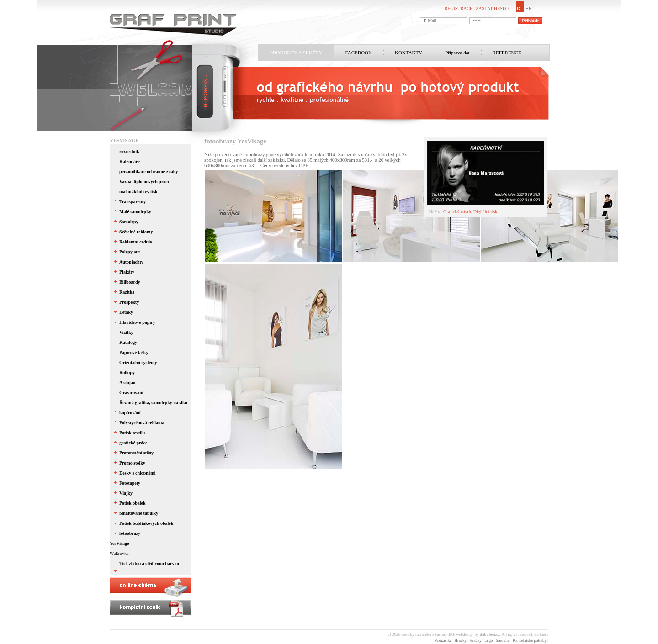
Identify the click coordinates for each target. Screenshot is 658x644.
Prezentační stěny (136, 453)
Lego (489, 640)
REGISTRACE (459, 8)
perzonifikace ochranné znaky (149, 172)
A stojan (127, 383)
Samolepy (129, 222)
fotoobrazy (130, 533)
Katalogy (128, 342)
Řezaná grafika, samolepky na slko (153, 403)
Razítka (127, 292)
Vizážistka (443, 640)
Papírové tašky (134, 352)
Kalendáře (130, 161)
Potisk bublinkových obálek (146, 523)
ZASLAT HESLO (492, 8)
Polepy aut (130, 252)
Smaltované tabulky (139, 513)
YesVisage (124, 140)
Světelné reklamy (136, 232)
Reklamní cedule (135, 242)
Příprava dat (457, 53)
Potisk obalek (133, 503)
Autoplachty (131, 262)
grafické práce (133, 443)
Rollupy (127, 372)
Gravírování (131, 393)
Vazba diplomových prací (144, 182)
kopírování (130, 413)
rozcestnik (129, 151)
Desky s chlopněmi (137, 473)
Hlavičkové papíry (137, 322)
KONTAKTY (409, 53)
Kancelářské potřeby (530, 640)
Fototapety (130, 483)
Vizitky (126, 332)
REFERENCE (507, 53)
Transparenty (133, 202)
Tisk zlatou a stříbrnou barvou (149, 563)
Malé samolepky (135, 212)
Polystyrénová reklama (142, 423)
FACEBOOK (359, 53)
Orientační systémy (138, 362)
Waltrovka (119, 553)
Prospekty (129, 302)
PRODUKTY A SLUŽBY (296, 53)
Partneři (541, 634)
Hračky (460, 640)
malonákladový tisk (138, 192)
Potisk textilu (132, 433)
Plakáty (127, 272)
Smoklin (503, 640)
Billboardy (130, 282)
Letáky (126, 312)
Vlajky (126, 493)
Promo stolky (132, 463)
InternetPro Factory (435, 634)
